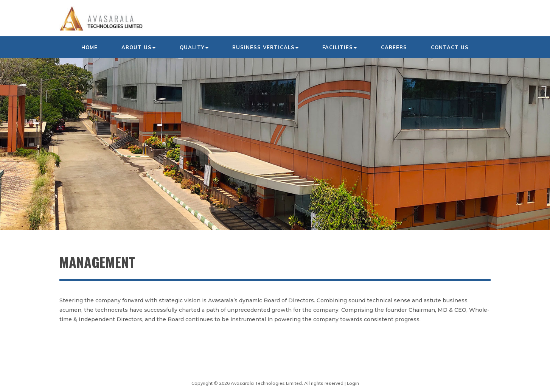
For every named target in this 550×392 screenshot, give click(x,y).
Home (89, 47)
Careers (394, 47)
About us (138, 47)
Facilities (339, 47)
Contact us (450, 47)
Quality (194, 47)
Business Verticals (265, 47)
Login (353, 383)
